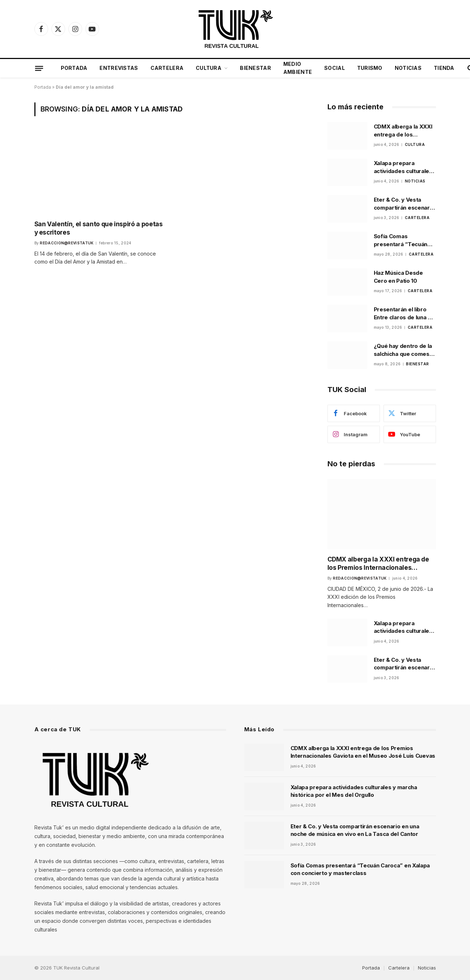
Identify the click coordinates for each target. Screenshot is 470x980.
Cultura (209, 68)
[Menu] (39, 68)
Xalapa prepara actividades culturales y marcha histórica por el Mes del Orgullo (404, 167)
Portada (74, 68)
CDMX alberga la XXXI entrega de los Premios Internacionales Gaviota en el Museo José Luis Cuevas (403, 131)
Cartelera (167, 68)
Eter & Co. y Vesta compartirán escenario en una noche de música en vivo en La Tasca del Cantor (404, 204)
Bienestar (255, 68)
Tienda (444, 68)
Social (334, 68)
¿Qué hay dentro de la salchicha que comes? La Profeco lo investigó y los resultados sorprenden (405, 350)
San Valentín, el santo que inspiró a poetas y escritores (98, 228)
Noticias (408, 68)
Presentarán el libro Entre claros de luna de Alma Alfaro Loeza (404, 314)
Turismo (370, 68)
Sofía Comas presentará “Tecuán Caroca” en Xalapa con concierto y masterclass (404, 240)
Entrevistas (119, 68)
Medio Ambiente (298, 68)
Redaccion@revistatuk (67, 243)
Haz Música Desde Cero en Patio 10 (398, 277)
